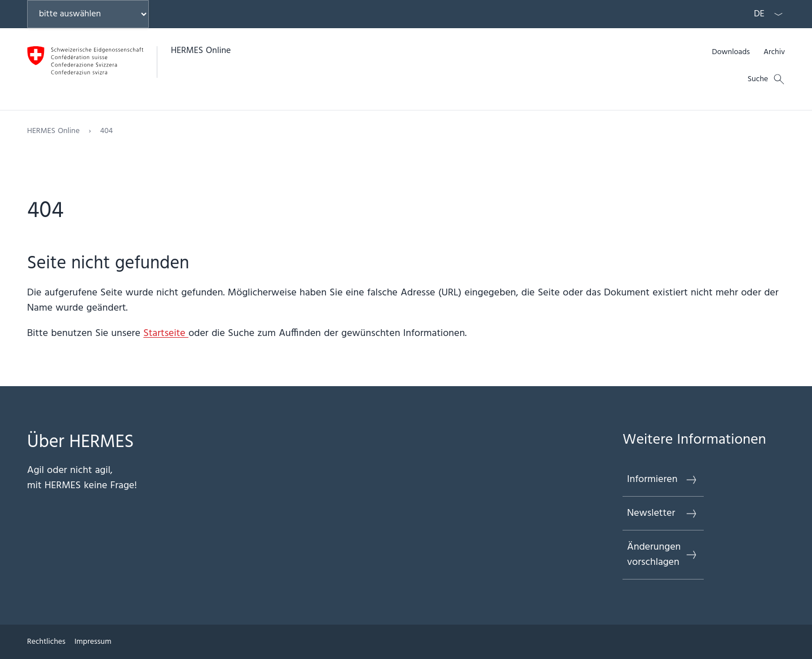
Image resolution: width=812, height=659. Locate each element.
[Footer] (406, 642)
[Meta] (748, 52)
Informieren (663, 479)
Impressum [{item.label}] (93, 642)
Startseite (166, 333)
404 (106, 131)
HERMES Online (201, 51)
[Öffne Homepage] (129, 69)
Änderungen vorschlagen (663, 555)
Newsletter (663, 513)
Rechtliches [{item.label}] (46, 642)
